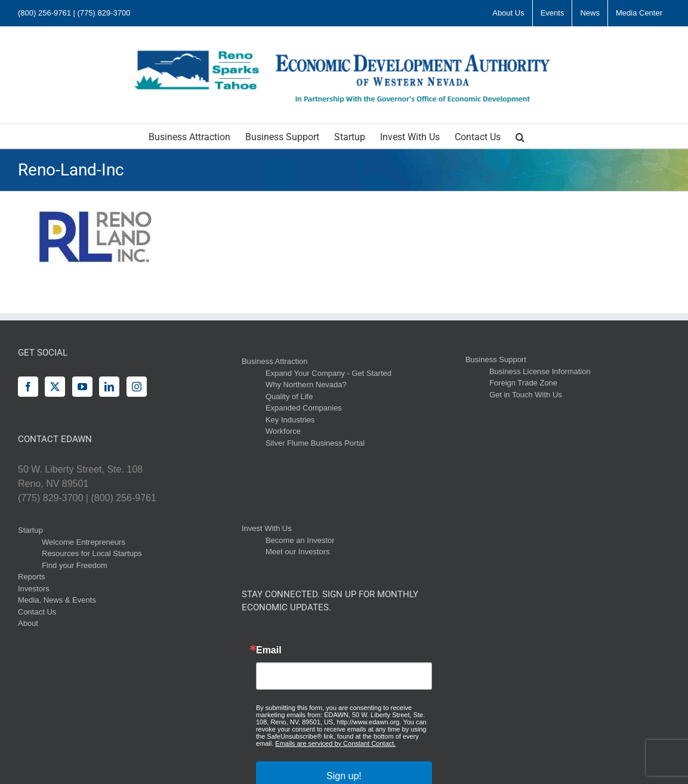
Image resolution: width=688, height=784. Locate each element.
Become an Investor (300, 540)
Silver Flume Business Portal (315, 443)
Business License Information (540, 371)
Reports (32, 577)
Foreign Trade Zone (523, 383)
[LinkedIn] (109, 387)
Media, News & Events (57, 600)
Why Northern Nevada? (306, 385)
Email (269, 650)
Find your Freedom (75, 565)
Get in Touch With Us (526, 395)
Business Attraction (275, 361)
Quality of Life (289, 396)
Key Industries (290, 420)
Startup (30, 530)
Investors (34, 589)
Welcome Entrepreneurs (84, 542)
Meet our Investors (298, 552)
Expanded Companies (304, 408)
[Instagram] (137, 387)
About (28, 623)
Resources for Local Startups (92, 553)
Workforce (283, 431)
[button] (520, 136)
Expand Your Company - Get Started (328, 373)
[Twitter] (55, 387)
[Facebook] (28, 387)
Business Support (496, 359)
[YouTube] (82, 387)
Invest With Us (267, 528)
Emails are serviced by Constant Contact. (335, 743)
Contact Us (37, 612)
